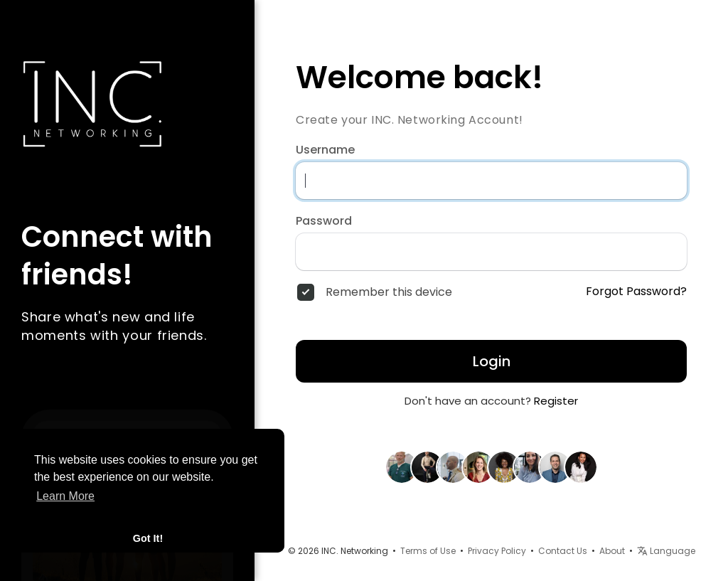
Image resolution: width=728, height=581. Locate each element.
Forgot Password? (636, 292)
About (612, 551)
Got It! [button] (148, 538)
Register (556, 401)
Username (325, 150)
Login (492, 361)
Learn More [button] (65, 496)
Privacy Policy (497, 551)
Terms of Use (428, 551)
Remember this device (389, 292)
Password (324, 221)
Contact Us (563, 551)
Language (666, 551)
